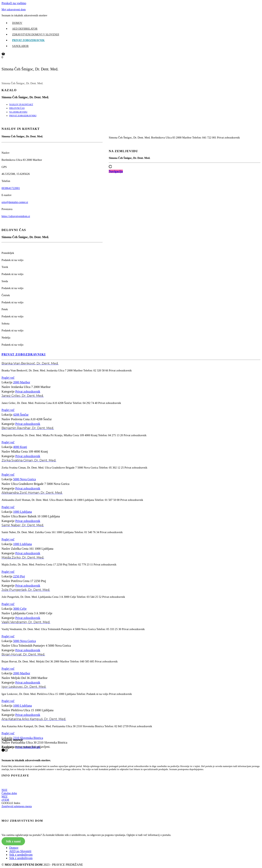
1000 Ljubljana (22, 512)
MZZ (5, 796)
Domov (17, 23)
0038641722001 (11, 188)
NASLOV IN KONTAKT (21, 104)
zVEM (5, 800)
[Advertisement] (185, 219)
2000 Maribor (22, 382)
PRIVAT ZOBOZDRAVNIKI (23, 116)
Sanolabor (20, 46)
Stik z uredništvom (21, 855)
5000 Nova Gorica (24, 479)
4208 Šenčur (21, 415)
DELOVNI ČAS (17, 108)
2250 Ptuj (19, 576)
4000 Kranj (20, 447)
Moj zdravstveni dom (14, 9)
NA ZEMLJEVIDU (18, 112)
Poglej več (8, 378)
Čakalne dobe (9, 793)
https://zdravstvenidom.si (16, 216)
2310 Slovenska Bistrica (28, 738)
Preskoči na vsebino (14, 3)
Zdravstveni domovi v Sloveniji (36, 35)
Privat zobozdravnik (28, 40)
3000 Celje (20, 609)
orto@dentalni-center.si (15, 202)
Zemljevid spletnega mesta (17, 806)
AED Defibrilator (25, 29)
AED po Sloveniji (20, 851)
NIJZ (4, 790)
